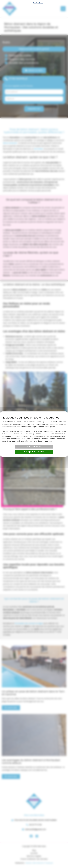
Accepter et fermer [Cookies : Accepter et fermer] (34, 452)
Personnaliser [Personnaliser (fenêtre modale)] (34, 447)
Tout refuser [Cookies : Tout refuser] (38, 3)
